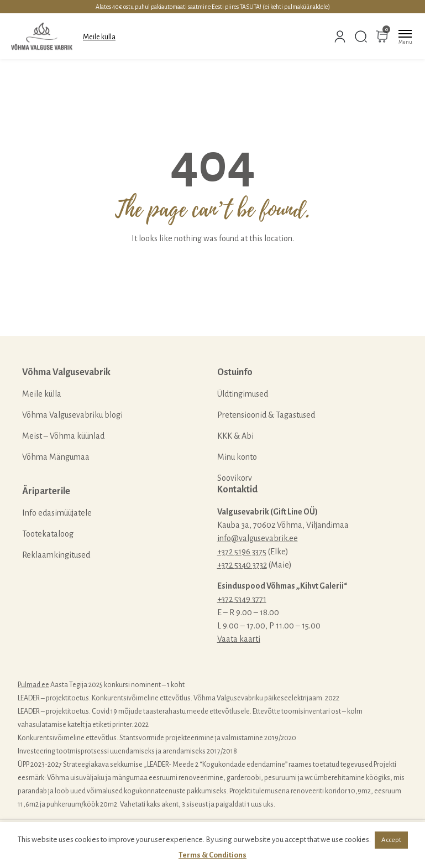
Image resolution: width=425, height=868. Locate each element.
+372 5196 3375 (242, 552)
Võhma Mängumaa (56, 457)
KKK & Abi (235, 436)
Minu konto (237, 457)
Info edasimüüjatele (57, 513)
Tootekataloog (48, 534)
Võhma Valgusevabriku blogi (72, 415)
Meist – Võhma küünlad (63, 436)
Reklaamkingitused (56, 555)
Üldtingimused (243, 394)
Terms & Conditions (213, 855)
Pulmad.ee (33, 685)
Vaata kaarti (239, 639)
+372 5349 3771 (242, 599)
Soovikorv (235, 478)
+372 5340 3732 (242, 565)
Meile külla (99, 37)
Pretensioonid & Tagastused (266, 415)
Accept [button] (391, 840)
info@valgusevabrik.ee (258, 538)
